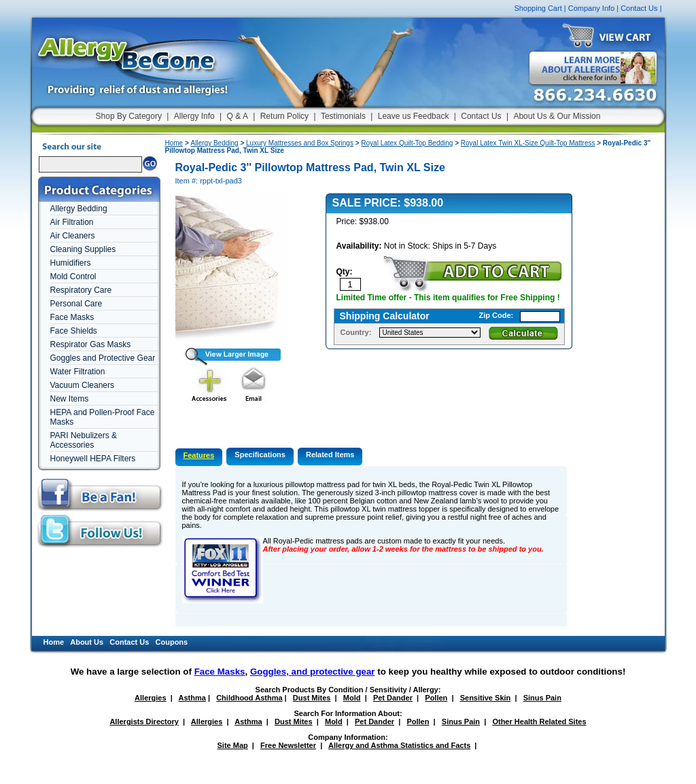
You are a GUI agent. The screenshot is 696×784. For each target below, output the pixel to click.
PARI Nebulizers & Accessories (84, 440)
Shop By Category (129, 116)
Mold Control (73, 277)
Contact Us (639, 8)
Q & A (238, 116)
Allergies (150, 698)
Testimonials (343, 116)
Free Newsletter (288, 745)
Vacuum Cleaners (83, 385)
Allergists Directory (144, 721)
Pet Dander (393, 698)
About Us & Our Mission (557, 116)
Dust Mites (312, 698)
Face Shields (74, 331)
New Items (70, 399)
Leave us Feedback (414, 116)
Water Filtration (78, 372)
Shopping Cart (538, 8)
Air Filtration (72, 222)
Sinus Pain (542, 698)
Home (174, 143)
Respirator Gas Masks (91, 344)
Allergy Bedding (79, 209)
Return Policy (284, 116)
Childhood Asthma (249, 698)
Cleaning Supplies (83, 249)
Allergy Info (194, 116)
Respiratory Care (81, 290)
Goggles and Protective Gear (103, 358)
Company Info (591, 8)
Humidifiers (71, 263)
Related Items (330, 455)
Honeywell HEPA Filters (93, 459)
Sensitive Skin (486, 698)
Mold (352, 698)
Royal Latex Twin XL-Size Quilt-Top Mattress (528, 143)
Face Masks (72, 317)
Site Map (233, 745)
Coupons (172, 642)
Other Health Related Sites (539, 721)
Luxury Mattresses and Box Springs (300, 143)
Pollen (436, 698)
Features (199, 455)
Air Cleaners (73, 236)
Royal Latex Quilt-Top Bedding (407, 143)
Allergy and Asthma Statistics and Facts (399, 745)
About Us (87, 642)
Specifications (260, 455)
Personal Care (76, 304)
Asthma (192, 698)
